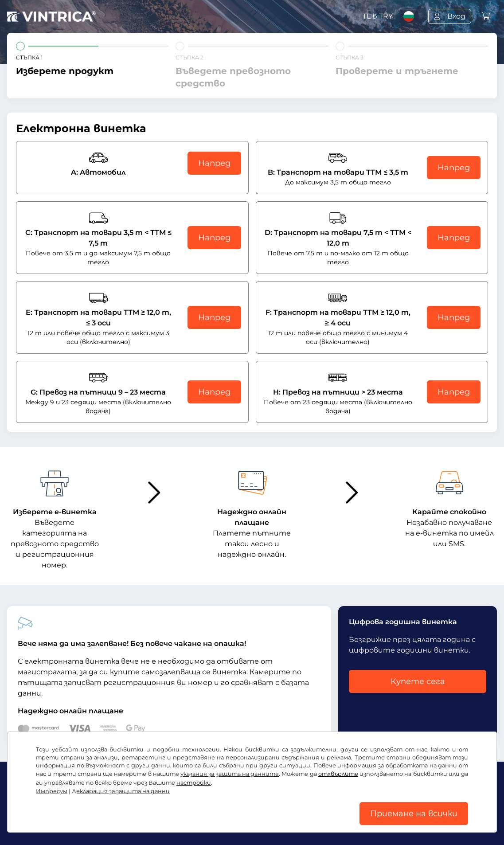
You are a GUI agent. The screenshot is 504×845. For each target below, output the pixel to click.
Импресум (52, 791)
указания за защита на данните (230, 774)
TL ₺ (378, 16)
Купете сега (418, 681)
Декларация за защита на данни (121, 791)
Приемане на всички (414, 814)
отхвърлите (338, 774)
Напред (214, 163)
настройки (194, 783)
